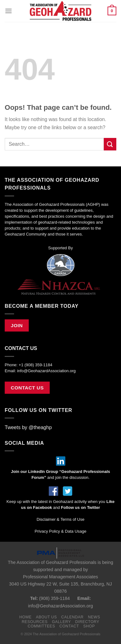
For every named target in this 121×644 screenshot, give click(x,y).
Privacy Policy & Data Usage (61, 531)
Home (25, 617)
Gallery (61, 622)
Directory (87, 622)
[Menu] (8, 11)
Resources (35, 622)
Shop (89, 626)
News (94, 617)
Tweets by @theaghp (28, 427)
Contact (69, 626)
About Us (46, 617)
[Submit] (110, 144)
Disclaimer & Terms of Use (61, 519)
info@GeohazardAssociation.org (46, 371)
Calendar (73, 617)
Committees (41, 626)
